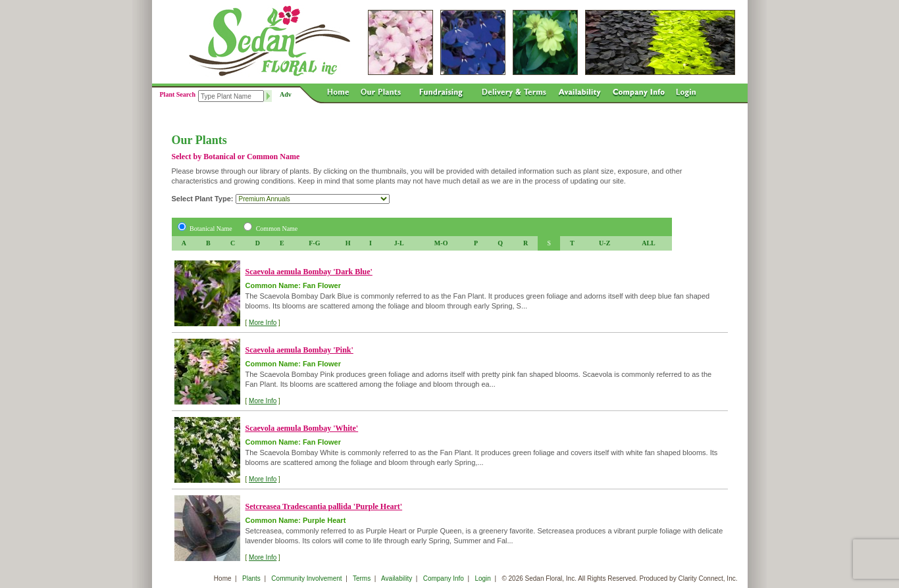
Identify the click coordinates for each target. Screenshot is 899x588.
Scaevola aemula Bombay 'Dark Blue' (309, 272)
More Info (263, 323)
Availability (397, 578)
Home (223, 578)
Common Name (277, 229)
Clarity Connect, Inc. (707, 578)
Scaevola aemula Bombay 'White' (302, 428)
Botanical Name (211, 229)
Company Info (444, 578)
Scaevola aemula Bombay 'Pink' (299, 350)
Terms (362, 578)
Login (482, 578)
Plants (251, 578)
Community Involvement (306, 578)
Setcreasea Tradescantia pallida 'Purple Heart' (324, 506)
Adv (286, 94)
